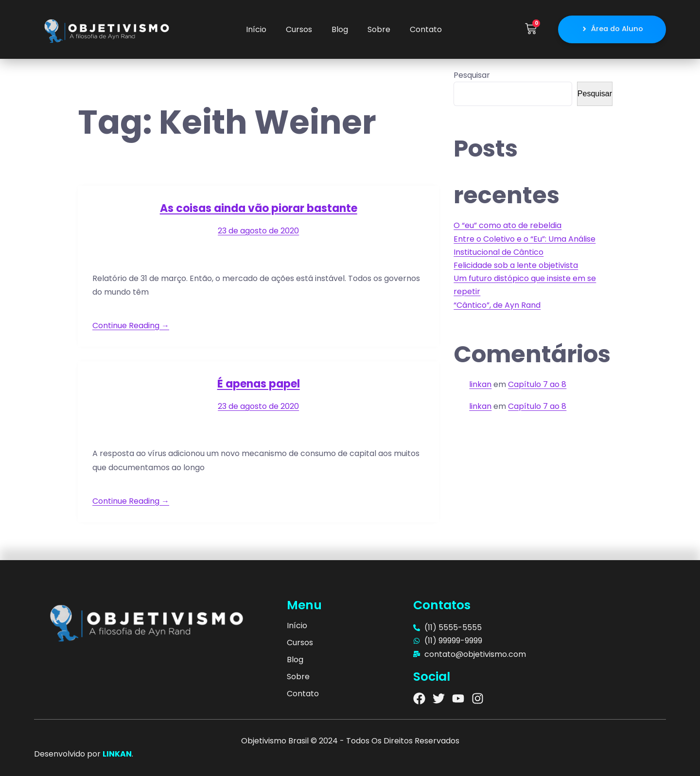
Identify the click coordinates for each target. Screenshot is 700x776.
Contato (426, 29)
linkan (480, 384)
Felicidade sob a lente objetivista (516, 265)
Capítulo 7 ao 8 (537, 384)
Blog (340, 29)
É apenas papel (259, 384)
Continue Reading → (131, 326)
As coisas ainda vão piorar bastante (259, 208)
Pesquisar (472, 75)
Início (256, 29)
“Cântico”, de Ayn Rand (497, 305)
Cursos (299, 29)
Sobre (379, 29)
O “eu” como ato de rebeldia (507, 225)
